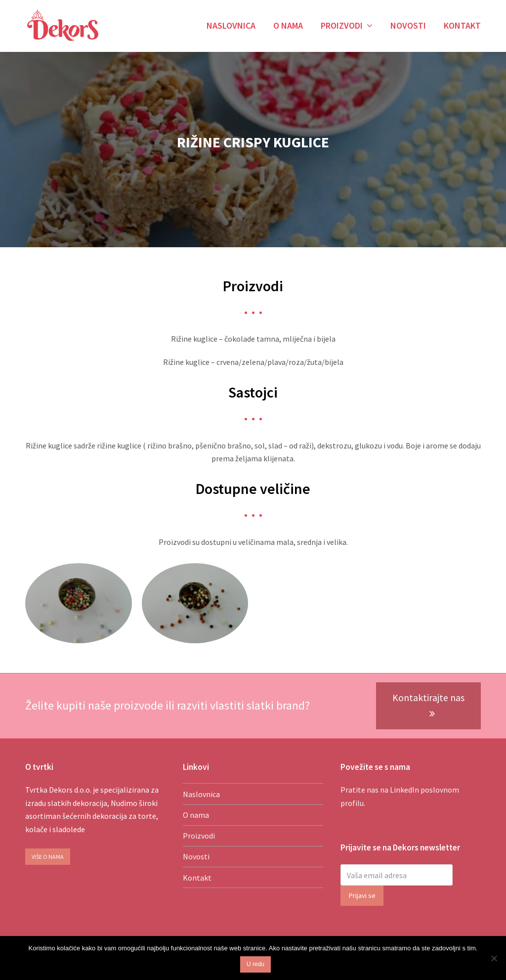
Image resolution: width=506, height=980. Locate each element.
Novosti (196, 856)
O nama (196, 815)
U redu (255, 964)
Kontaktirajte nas (428, 705)
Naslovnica (201, 794)
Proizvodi (199, 836)
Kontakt (197, 878)
